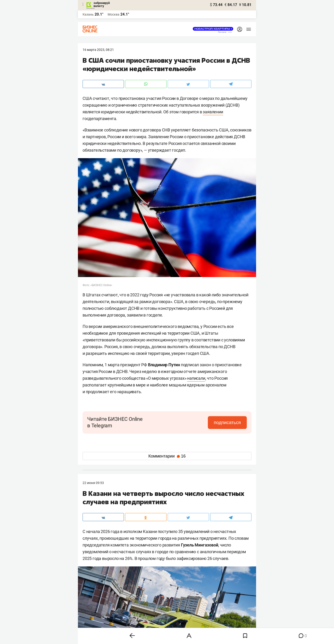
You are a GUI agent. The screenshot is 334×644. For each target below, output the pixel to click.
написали (196, 378)
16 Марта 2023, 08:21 (98, 50)
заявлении (213, 112)
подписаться (227, 422)
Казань (88, 14)
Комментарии (167, 456)
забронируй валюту (102, 4)
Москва (114, 14)
